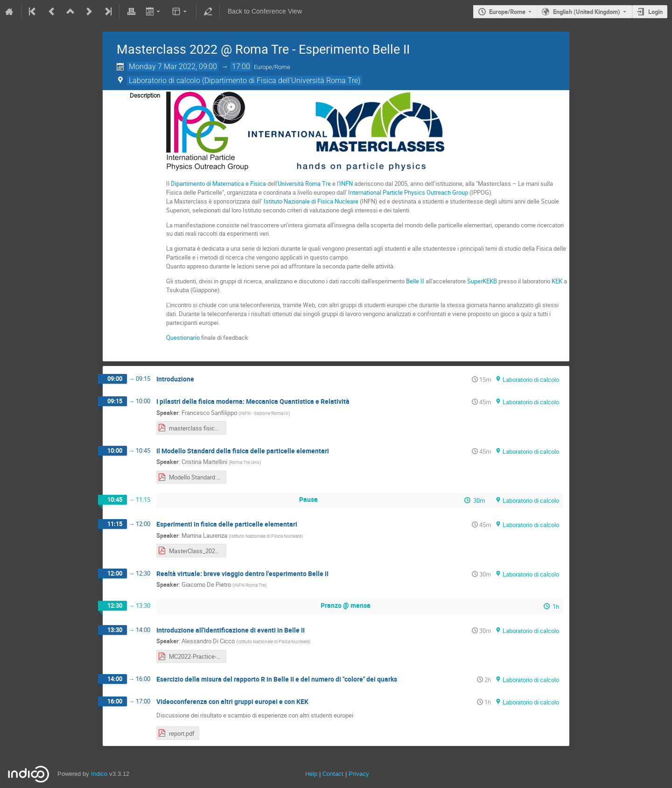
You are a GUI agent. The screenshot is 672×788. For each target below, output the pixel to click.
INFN (346, 183)
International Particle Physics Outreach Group (408, 192)
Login (655, 12)
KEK (557, 281)
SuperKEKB (482, 281)
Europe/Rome (507, 12)
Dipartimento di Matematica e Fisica (218, 183)
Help (311, 774)
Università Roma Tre (304, 183)
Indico (99, 774)
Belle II (415, 281)
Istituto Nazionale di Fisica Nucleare (311, 201)
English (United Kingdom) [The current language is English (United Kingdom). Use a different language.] (587, 12)
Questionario (183, 338)
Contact (333, 774)
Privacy (359, 774)
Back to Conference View (265, 11)
